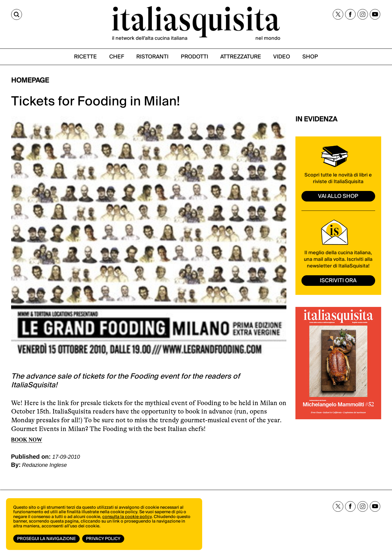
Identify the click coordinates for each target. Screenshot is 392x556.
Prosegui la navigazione (46, 539)
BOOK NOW (27, 440)
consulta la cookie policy (127, 517)
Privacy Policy (103, 539)
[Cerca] (17, 14)
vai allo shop (338, 196)
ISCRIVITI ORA (338, 281)
